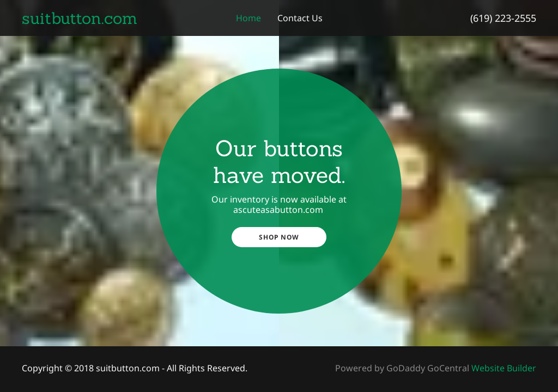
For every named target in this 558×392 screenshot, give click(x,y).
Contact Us (300, 18)
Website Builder (504, 368)
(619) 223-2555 (503, 18)
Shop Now (279, 237)
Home (248, 18)
